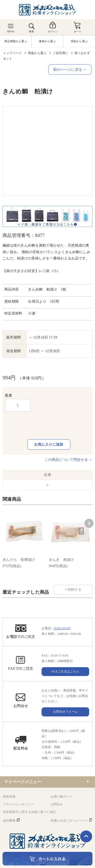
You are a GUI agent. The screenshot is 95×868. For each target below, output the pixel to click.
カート (78, 31)
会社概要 (9, 821)
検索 (31, 31)
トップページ (12, 53)
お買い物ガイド (62, 797)
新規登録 (9, 797)
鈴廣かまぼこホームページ (69, 821)
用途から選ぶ (37, 53)
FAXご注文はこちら (65, 671)
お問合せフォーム (65, 712)
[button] (89, 523)
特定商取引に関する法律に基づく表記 (29, 812)
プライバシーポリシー (18, 804)
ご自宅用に (60, 53)
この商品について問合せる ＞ (69, 460)
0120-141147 (62, 628)
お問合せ (57, 804)
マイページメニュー (23, 782)
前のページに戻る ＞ (70, 70)
